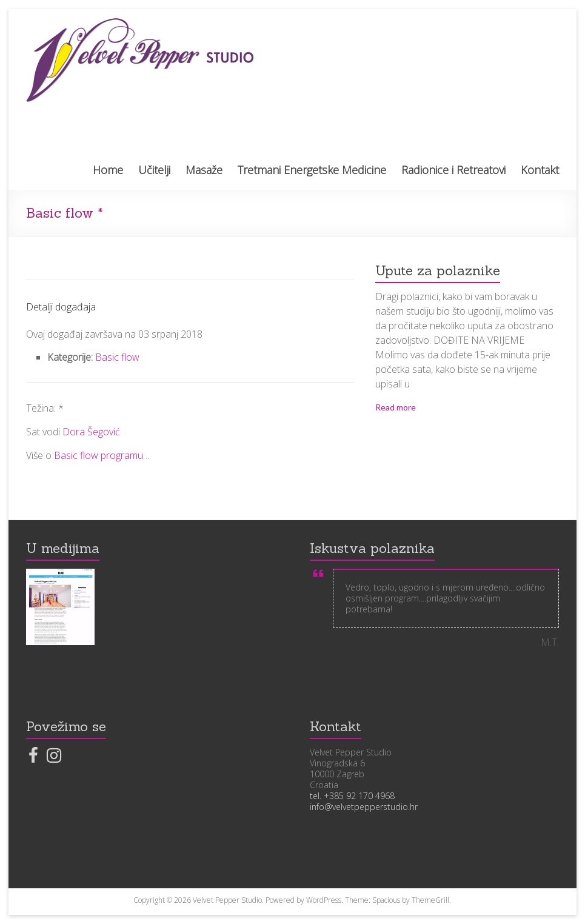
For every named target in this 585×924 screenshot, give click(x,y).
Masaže (204, 170)
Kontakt (540, 170)
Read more (396, 407)
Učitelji (154, 170)
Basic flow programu (99, 455)
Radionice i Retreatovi (453, 170)
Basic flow (117, 357)
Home (108, 170)
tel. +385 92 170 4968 (352, 796)
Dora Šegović (91, 432)
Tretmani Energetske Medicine (312, 170)
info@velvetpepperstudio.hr (364, 807)
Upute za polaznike (438, 270)
